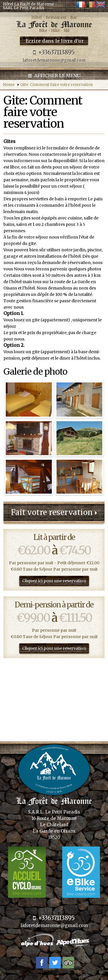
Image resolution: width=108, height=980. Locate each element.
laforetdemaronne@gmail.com (54, 60)
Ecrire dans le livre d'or (55, 41)
